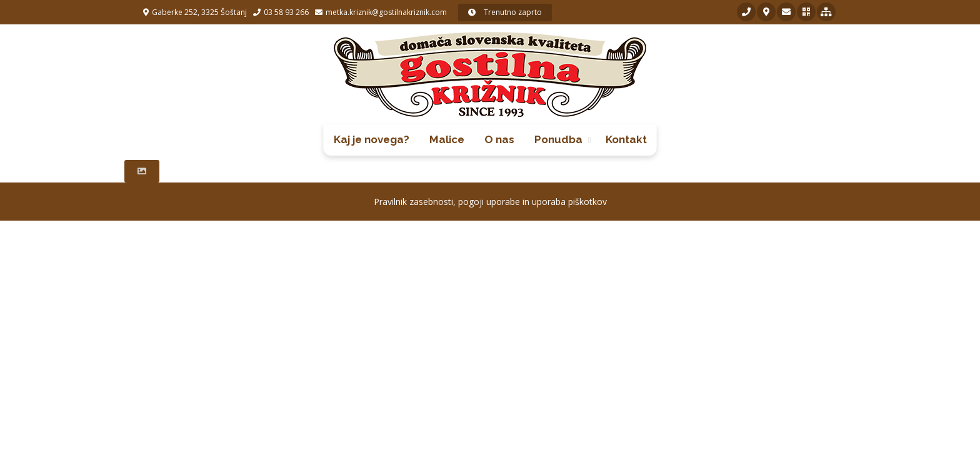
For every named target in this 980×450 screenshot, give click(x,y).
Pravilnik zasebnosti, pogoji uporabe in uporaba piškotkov (490, 202)
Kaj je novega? (372, 139)
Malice (447, 139)
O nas (499, 139)
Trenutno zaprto (505, 12)
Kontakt (626, 139)
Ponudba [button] (558, 139)
